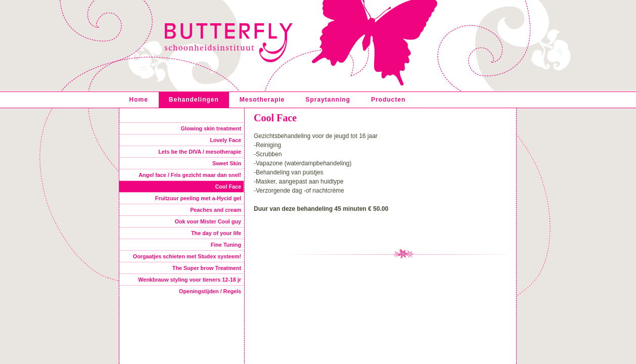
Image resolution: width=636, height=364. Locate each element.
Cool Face (228, 187)
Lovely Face (225, 140)
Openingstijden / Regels (210, 291)
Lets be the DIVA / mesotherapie (200, 152)
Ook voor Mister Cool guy (208, 221)
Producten (388, 100)
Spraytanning (328, 100)
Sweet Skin (227, 163)
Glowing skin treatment (211, 128)
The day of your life (216, 233)
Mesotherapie (262, 100)
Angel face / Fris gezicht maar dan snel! (190, 175)
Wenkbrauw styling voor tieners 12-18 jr (190, 280)
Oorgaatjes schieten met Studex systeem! (187, 256)
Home (139, 100)
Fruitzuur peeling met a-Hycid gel (198, 198)
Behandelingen (194, 100)
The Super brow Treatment (207, 268)
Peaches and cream (216, 210)
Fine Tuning (226, 245)
